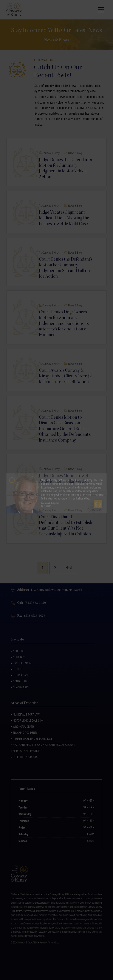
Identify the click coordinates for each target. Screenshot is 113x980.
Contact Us (20, 681)
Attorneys (19, 657)
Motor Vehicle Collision (28, 721)
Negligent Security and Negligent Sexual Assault (44, 745)
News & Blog (21, 687)
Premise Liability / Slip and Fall (33, 739)
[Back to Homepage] (15, 10)
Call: (32, 603)
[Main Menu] (101, 10)
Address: (50, 590)
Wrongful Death (23, 727)
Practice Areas (22, 663)
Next (69, 568)
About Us (19, 651)
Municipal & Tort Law (26, 714)
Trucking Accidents (25, 733)
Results (18, 669)
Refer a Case (21, 675)
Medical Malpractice (26, 751)
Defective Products (25, 757)
